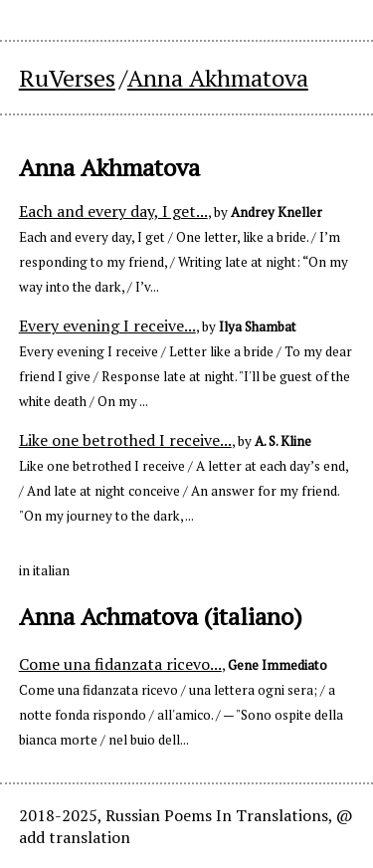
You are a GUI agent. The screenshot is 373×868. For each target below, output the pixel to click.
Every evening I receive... (107, 325)
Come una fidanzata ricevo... (120, 664)
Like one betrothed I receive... (125, 440)
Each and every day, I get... (113, 211)
